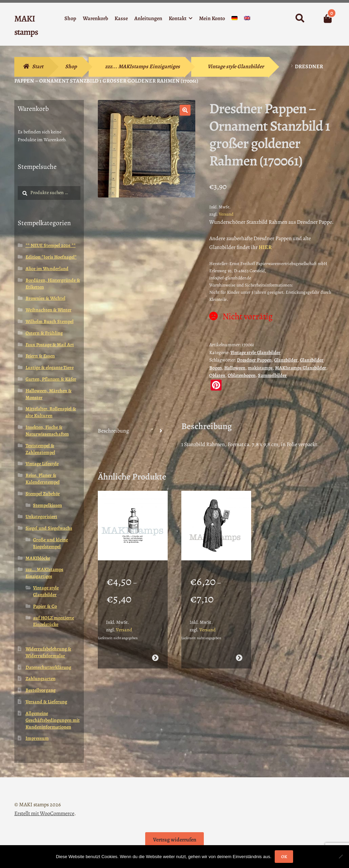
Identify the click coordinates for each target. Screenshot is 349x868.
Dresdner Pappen (254, 360)
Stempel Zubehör (43, 494)
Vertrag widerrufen (175, 840)
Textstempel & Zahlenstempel (40, 449)
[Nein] (340, 856)
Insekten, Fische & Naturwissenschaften (47, 431)
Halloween (235, 368)
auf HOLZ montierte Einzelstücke (54, 621)
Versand (226, 214)
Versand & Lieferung (46, 702)
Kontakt (178, 18)
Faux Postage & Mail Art (50, 345)
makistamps (260, 368)
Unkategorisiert (41, 517)
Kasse (121, 18)
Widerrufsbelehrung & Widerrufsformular (48, 652)
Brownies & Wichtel (45, 298)
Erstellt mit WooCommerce (44, 813)
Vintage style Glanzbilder (236, 67)
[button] (185, 110)
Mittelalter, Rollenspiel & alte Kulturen (51, 412)
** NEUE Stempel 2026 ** (51, 245)
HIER (265, 247)
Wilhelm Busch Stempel (50, 321)
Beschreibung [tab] (113, 431)
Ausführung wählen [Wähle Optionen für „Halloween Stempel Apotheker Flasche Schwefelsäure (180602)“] (155, 655)
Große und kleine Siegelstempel (50, 543)
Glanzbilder (286, 360)
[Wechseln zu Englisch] (247, 20)
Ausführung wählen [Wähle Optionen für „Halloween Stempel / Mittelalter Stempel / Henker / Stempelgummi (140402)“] (239, 655)
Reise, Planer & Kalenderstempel (43, 479)
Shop (70, 18)
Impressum (37, 738)
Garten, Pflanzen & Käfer (51, 379)
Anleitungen (148, 18)
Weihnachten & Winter (49, 310)
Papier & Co (45, 606)
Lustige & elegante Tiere (50, 367)
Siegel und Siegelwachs (49, 528)
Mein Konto (212, 18)
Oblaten (217, 375)
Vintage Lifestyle (42, 464)
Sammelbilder (272, 375)
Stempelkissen (48, 505)
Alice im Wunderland (47, 269)
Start (38, 67)
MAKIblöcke (38, 558)
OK (284, 857)
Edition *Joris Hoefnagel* (51, 257)
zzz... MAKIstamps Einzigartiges (142, 67)
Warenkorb (95, 18)
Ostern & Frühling (44, 333)
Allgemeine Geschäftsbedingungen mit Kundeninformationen (53, 720)
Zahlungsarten (41, 679)
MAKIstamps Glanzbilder (301, 368)
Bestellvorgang (41, 690)
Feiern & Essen (40, 356)
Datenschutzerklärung (48, 667)
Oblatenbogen (242, 375)
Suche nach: (299, 18)
